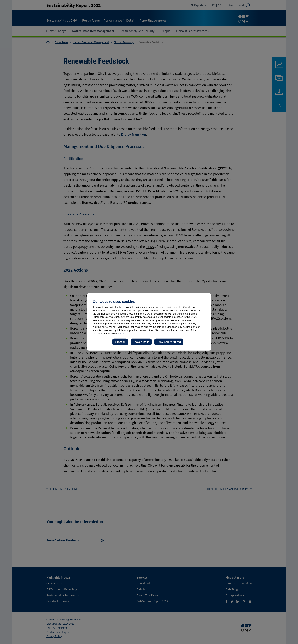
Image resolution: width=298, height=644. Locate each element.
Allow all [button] (120, 342)
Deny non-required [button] (169, 342)
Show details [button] (141, 342)
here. (123, 334)
